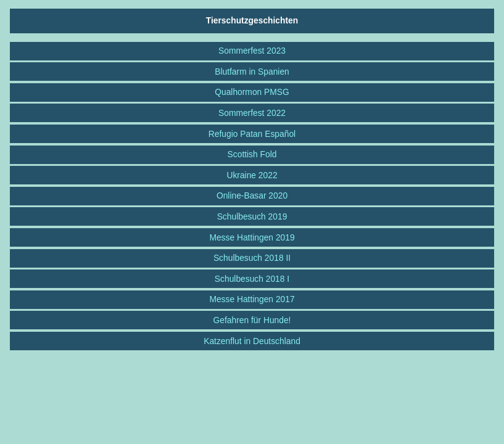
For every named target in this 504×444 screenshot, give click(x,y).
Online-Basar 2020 (252, 195)
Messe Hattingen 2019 (252, 237)
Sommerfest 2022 (252, 113)
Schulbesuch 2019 (252, 216)
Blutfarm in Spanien (252, 72)
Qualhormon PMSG (252, 92)
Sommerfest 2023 (252, 51)
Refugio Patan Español (252, 134)
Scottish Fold (252, 154)
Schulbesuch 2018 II (252, 258)
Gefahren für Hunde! (252, 320)
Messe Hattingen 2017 (252, 299)
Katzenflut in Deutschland (252, 341)
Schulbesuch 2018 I (252, 279)
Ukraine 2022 (252, 175)
